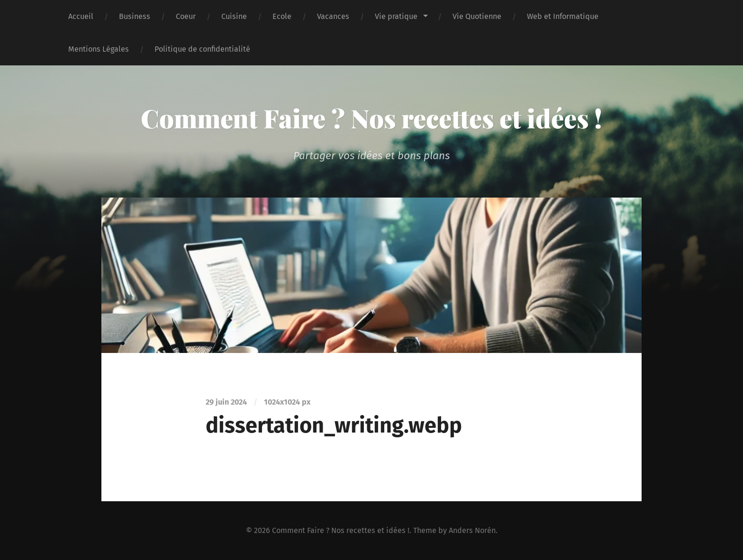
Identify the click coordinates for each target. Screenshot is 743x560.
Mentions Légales (99, 49)
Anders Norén (472, 530)
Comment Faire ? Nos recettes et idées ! (371, 118)
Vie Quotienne (477, 16)
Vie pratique (396, 16)
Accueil (81, 16)
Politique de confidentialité (202, 49)
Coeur (186, 16)
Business (135, 16)
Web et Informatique (563, 16)
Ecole (282, 16)
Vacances (333, 16)
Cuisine (234, 16)
